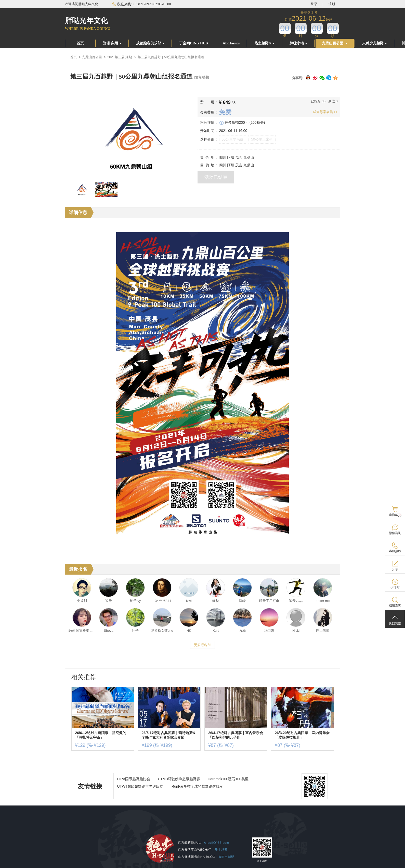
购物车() (395, 515)
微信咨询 (395, 533)
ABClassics (231, 43)
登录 (314, 4)
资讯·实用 (112, 43)
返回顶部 (395, 624)
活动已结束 (216, 177)
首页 (80, 43)
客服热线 (395, 551)
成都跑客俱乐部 (150, 43)
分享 (395, 569)
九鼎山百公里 (335, 43)
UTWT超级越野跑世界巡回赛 (140, 786)
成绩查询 (395, 605)
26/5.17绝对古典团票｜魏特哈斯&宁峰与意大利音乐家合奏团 (169, 735)
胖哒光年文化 (86, 21)
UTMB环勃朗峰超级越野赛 (179, 779)
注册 (332, 4)
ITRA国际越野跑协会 (134, 779)
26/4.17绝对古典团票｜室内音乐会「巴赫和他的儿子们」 (236, 735)
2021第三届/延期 (120, 57)
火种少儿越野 (375, 43)
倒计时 (395, 587)
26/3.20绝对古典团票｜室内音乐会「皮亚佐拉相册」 (302, 735)
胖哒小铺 (298, 43)
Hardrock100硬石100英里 (228, 779)
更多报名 (203, 645)
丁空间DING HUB (193, 43)
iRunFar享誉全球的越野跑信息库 (197, 786)
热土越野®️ (264, 43)
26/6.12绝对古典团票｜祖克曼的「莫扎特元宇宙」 (101, 735)
